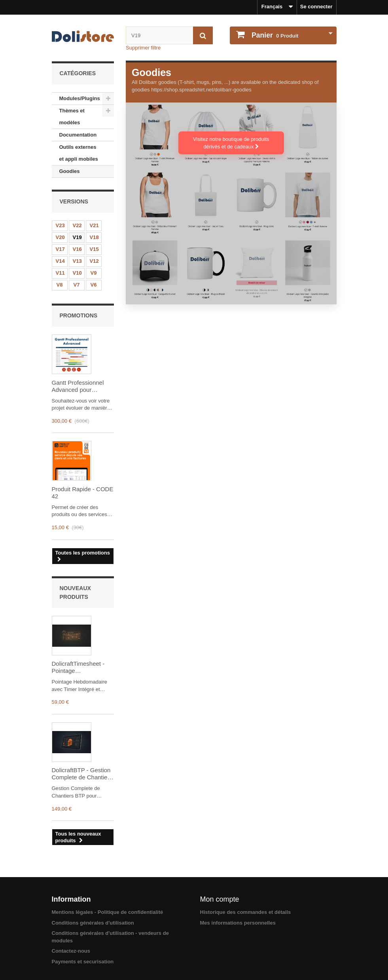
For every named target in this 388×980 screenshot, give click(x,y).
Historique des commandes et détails (246, 912)
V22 (77, 225)
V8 (60, 285)
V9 (94, 273)
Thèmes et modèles (72, 117)
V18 (94, 237)
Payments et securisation (83, 962)
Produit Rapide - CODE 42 (83, 493)
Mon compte (220, 899)
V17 (60, 249)
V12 (94, 261)
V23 (60, 225)
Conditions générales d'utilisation (93, 923)
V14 (60, 261)
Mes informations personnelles (238, 923)
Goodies (70, 171)
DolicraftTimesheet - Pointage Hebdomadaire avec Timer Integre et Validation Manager (78, 667)
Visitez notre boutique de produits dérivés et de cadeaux (231, 143)
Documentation (78, 135)
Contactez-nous (71, 951)
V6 (94, 285)
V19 (77, 237)
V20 (60, 237)
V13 (77, 261)
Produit (274, 35)
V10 (77, 273)
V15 (94, 249)
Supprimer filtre (143, 48)
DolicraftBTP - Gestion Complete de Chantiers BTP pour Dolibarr (82, 774)
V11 (60, 273)
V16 (77, 249)
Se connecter (316, 7)
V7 (77, 285)
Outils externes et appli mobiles (79, 153)
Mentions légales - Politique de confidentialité (108, 912)
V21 (94, 225)
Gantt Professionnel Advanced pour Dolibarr (78, 386)
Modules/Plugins (80, 98)
